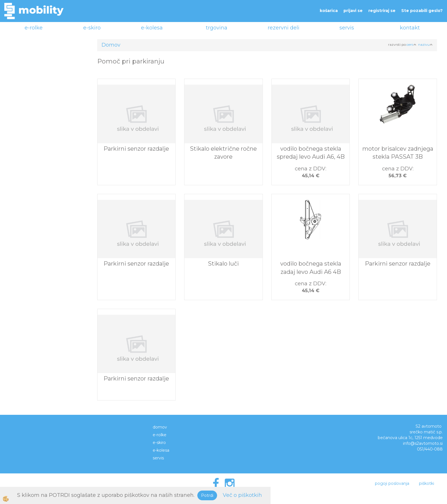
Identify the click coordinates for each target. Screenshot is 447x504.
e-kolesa (152, 28)
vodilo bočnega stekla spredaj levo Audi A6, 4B (311, 153)
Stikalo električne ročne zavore (223, 153)
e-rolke (34, 28)
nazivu (425, 44)
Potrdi (207, 495)
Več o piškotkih (242, 495)
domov (160, 427)
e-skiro (92, 28)
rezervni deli (284, 28)
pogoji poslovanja (392, 483)
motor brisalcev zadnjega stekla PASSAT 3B (398, 153)
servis (347, 28)
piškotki (427, 483)
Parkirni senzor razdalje (136, 149)
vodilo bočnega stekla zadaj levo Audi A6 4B (311, 268)
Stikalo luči (223, 264)
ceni (412, 44)
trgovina (217, 28)
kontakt (410, 28)
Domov (111, 45)
